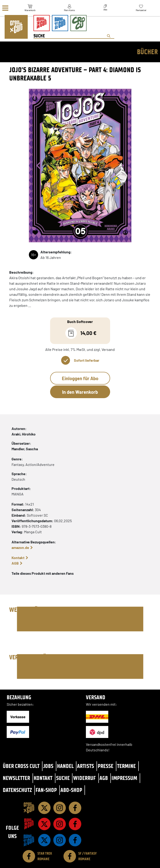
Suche (63, 778)
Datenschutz (17, 790)
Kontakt (18, 558)
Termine (126, 766)
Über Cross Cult (21, 766)
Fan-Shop (46, 790)
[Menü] (5, 8)
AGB (15, 563)
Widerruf (85, 778)
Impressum (124, 778)
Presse (106, 766)
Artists (86, 766)
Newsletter (16, 778)
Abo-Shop (71, 790)
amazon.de (20, 547)
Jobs (48, 766)
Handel (65, 766)
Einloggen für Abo (80, 378)
